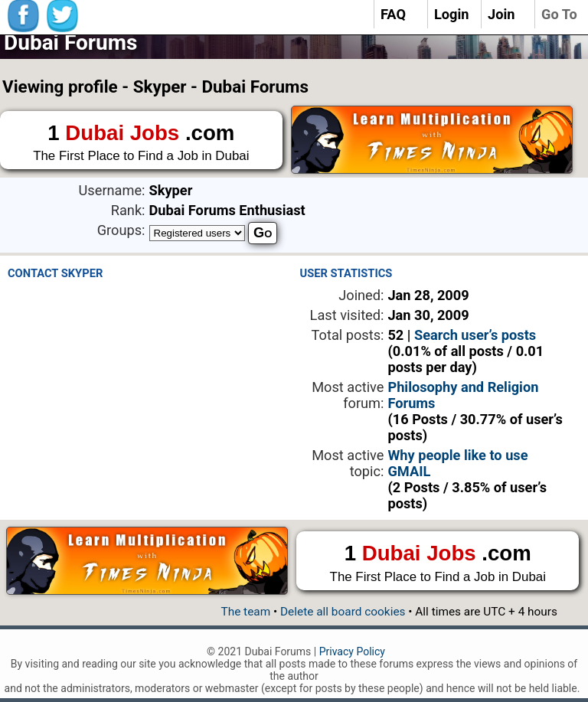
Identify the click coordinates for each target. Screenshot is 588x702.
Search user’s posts (475, 335)
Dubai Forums (70, 42)
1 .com (141, 143)
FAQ (393, 14)
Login (452, 14)
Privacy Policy (352, 651)
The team (245, 612)
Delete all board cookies (343, 612)
